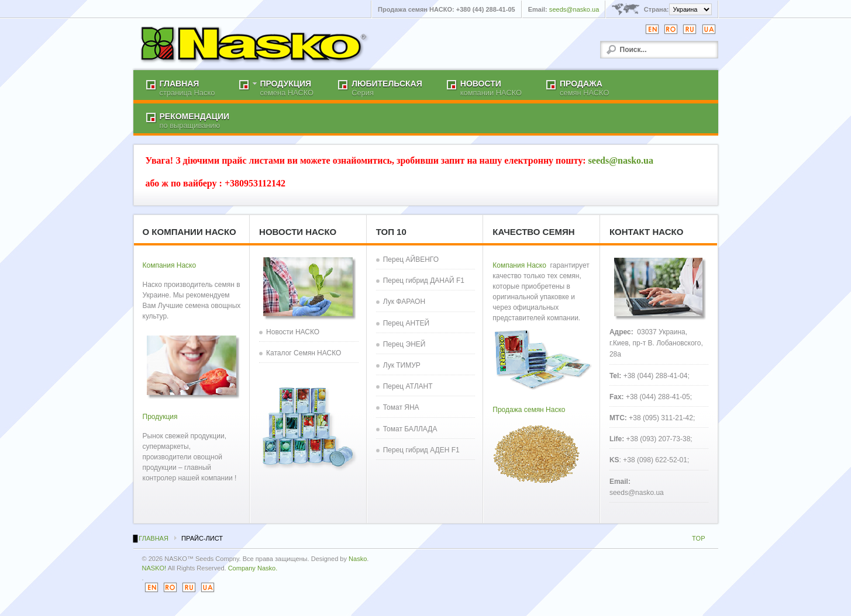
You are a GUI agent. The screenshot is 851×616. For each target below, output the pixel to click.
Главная (154, 538)
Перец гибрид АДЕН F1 (421, 450)
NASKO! (154, 568)
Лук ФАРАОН (404, 302)
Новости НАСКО (293, 332)
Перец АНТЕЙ (406, 323)
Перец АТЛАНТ (408, 386)
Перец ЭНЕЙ (404, 344)
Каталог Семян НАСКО (304, 353)
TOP (698, 538)
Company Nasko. (253, 568)
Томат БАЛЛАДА (410, 429)
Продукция (160, 417)
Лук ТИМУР (402, 365)
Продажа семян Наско (529, 410)
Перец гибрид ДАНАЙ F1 (424, 281)
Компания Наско (170, 265)
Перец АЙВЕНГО (411, 259)
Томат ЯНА (401, 407)
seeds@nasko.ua (574, 9)
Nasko (358, 559)
